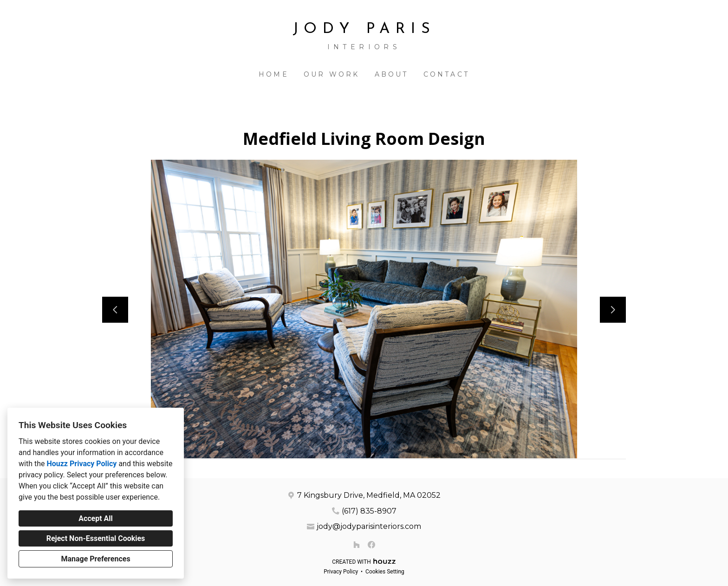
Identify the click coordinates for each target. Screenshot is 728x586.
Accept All (96, 518)
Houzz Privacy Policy (81, 464)
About (392, 74)
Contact (446, 74)
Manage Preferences (95, 559)
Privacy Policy (341, 572)
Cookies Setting (385, 572)
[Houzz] (357, 545)
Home (274, 74)
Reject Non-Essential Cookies (96, 538)
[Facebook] (371, 545)
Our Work (332, 74)
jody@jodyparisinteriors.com (369, 526)
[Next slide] (613, 310)
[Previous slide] (115, 310)
